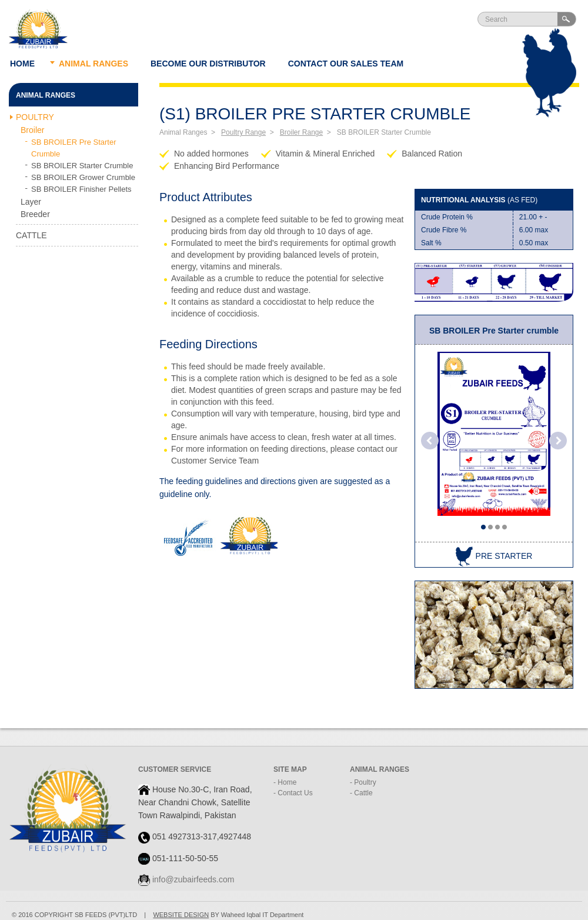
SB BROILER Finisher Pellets (81, 189)
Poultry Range (243, 132)
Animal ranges (93, 64)
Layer (31, 202)
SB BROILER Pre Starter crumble (494, 331)
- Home (285, 782)
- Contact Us (293, 793)
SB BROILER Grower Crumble (83, 177)
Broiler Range (301, 132)
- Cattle (361, 793)
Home (22, 64)
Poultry (35, 117)
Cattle (31, 235)
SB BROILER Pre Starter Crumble (74, 148)
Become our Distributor (208, 64)
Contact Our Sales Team (346, 64)
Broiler (32, 130)
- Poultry (363, 782)
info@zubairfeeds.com (193, 879)
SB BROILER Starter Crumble (82, 166)
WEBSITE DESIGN (181, 915)
